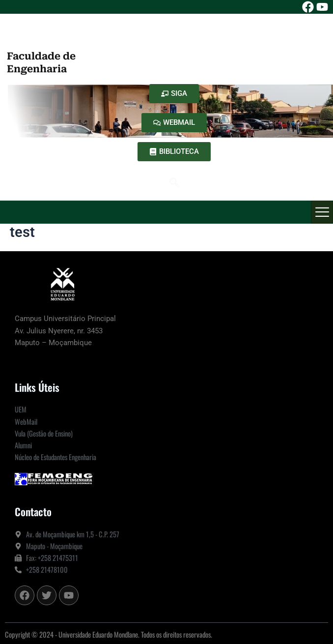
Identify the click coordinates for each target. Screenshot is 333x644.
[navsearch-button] (174, 183)
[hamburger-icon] (322, 212)
